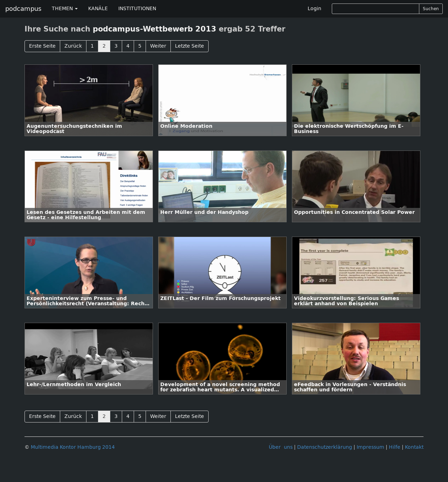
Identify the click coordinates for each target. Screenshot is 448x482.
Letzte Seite (190, 46)
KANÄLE (98, 9)
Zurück (73, 46)
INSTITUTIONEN (137, 9)
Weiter (158, 46)
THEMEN (65, 9)
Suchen (431, 9)
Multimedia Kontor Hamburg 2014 (73, 447)
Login (314, 9)
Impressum (370, 447)
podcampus (23, 9)
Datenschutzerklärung (325, 447)
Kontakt (414, 447)
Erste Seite (42, 46)
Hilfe (395, 447)
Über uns (281, 447)
